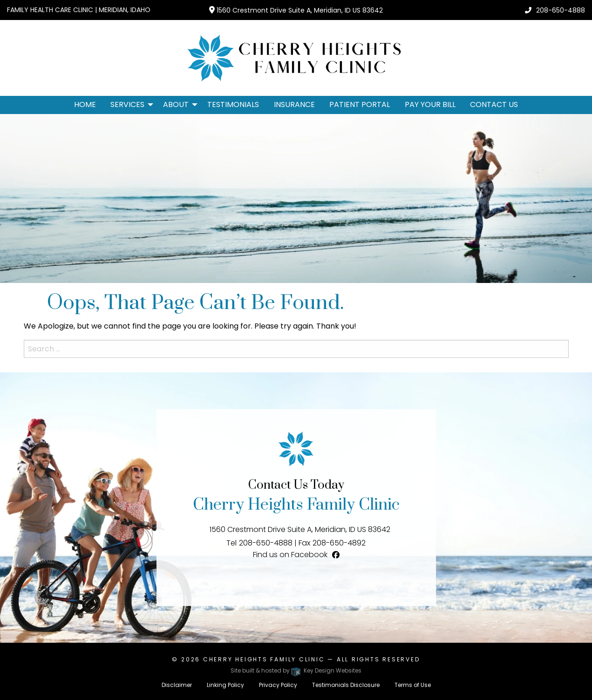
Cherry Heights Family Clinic (264, 659)
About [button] (176, 104)
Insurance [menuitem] (294, 104)
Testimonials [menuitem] (233, 104)
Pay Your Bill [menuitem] (430, 104)
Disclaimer (177, 685)
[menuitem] (129, 105)
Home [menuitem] (85, 104)
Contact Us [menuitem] (494, 104)
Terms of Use (413, 685)
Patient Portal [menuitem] (360, 104)
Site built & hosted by (296, 670)
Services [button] (127, 104)
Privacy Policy (278, 685)
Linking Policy (225, 685)
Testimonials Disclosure (346, 685)
